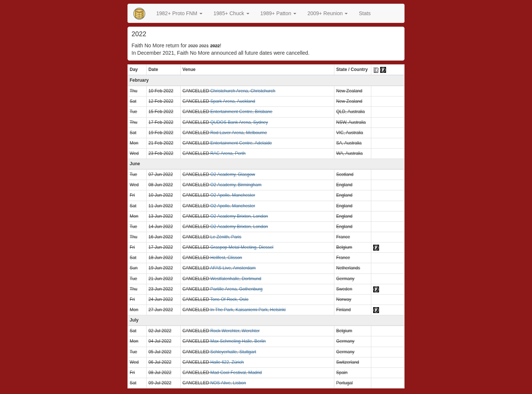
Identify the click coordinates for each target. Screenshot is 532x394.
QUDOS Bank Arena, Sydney (239, 122)
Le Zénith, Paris (226, 237)
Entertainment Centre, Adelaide (241, 143)
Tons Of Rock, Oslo (229, 299)
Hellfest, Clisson (226, 258)
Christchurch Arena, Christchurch (243, 91)
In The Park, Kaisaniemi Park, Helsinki (248, 310)
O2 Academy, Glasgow (233, 174)
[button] (179, 13)
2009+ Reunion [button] (328, 13)
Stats (365, 13)
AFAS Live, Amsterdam (233, 268)
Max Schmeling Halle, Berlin (238, 341)
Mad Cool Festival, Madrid (236, 373)
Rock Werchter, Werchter (235, 331)
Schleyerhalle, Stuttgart (233, 352)
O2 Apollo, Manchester (233, 195)
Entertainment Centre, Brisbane (241, 112)
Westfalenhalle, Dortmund (236, 279)
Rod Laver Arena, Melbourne (238, 133)
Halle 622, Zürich (227, 362)
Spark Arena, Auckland (233, 101)
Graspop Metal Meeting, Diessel (242, 247)
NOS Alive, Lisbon (228, 383)
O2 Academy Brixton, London (239, 216)
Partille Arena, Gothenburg (236, 289)
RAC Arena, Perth (228, 153)
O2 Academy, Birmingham (236, 185)
